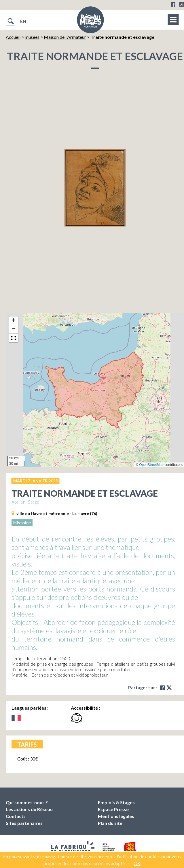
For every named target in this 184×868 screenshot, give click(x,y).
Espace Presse (113, 809)
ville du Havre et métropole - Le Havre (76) (57, 513)
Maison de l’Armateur (65, 37)
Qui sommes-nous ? (27, 802)
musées (32, 37)
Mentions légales (116, 816)
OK (137, 863)
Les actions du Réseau (29, 809)
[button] (14, 321)
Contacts (16, 816)
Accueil (13, 37)
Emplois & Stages (116, 802)
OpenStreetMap (151, 465)
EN (23, 21)
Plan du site (110, 823)
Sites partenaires (24, 823)
